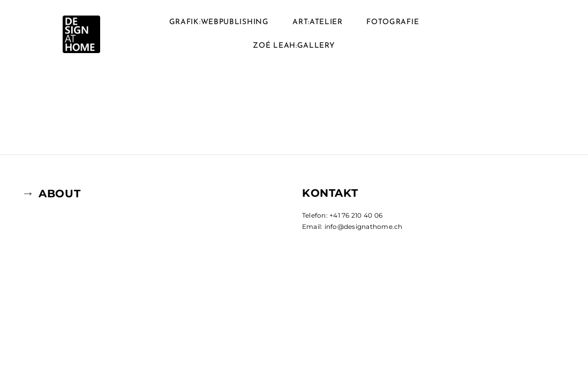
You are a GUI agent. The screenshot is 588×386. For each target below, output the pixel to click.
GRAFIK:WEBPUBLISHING (219, 22)
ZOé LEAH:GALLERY (294, 46)
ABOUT (59, 194)
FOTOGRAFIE (393, 22)
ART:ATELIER (318, 22)
